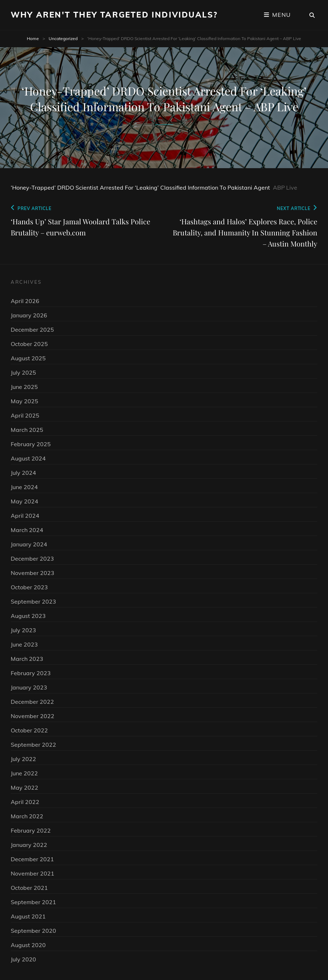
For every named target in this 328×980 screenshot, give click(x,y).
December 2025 (32, 330)
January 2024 (29, 544)
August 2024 (28, 458)
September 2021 (33, 902)
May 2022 (25, 788)
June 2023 (24, 644)
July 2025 (23, 372)
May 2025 (25, 401)
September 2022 (33, 745)
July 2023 (23, 630)
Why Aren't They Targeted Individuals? (114, 15)
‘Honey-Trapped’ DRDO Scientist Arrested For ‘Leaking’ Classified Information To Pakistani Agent (140, 187)
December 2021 (32, 859)
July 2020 (23, 959)
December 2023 (32, 559)
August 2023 (28, 616)
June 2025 (24, 387)
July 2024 (23, 473)
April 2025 (25, 415)
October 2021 (29, 888)
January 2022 (29, 845)
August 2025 (28, 358)
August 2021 (28, 916)
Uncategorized (63, 38)
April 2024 (25, 516)
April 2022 (25, 802)
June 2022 (24, 773)
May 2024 (25, 501)
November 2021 (33, 873)
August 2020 (28, 945)
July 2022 (23, 759)
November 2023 (33, 573)
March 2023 (27, 659)
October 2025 (29, 344)
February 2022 (31, 830)
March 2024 (27, 530)
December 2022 (32, 702)
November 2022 (33, 716)
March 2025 (27, 430)
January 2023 (29, 687)
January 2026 (29, 315)
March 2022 (27, 816)
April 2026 (25, 301)
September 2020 (33, 931)
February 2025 (31, 444)
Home (33, 38)
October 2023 (29, 587)
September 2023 (33, 601)
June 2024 (24, 487)
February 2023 (31, 673)
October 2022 (29, 730)
